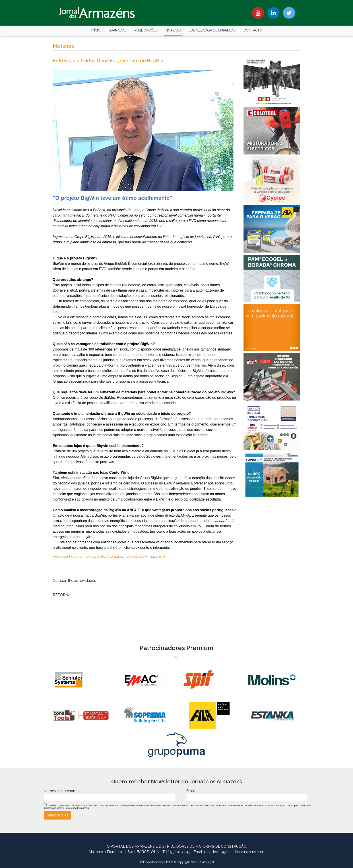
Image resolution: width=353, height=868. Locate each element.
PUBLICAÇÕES (146, 30)
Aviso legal (207, 862)
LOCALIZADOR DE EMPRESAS (212, 30)
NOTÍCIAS (173, 30)
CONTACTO (253, 30)
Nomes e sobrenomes (62, 791)
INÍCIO (96, 30)
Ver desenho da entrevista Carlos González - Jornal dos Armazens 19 (110, 556)
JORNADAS (118, 30)
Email (191, 791)
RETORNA (62, 595)
